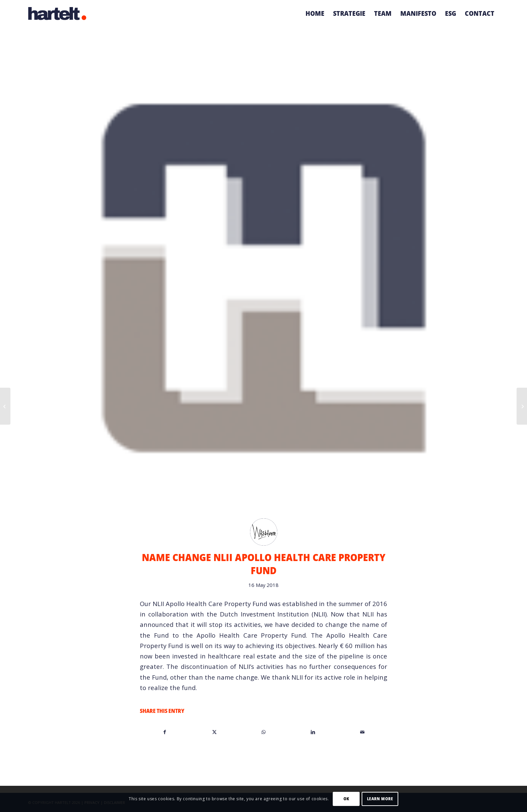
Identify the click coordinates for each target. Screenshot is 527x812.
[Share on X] (214, 732)
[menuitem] (315, 13)
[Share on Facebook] (165, 732)
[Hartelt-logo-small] (57, 13)
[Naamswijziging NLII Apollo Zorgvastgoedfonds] (5, 406)
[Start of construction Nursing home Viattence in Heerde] (522, 406)
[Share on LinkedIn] (313, 732)
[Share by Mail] (362, 732)
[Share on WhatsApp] (264, 732)
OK (346, 799)
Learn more (380, 799)
